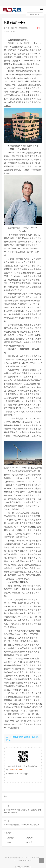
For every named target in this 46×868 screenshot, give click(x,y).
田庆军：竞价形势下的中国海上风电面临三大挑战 (22, 825)
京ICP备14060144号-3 (23, 867)
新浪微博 (11, 838)
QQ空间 (30, 842)
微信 (9, 842)
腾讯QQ (30, 838)
